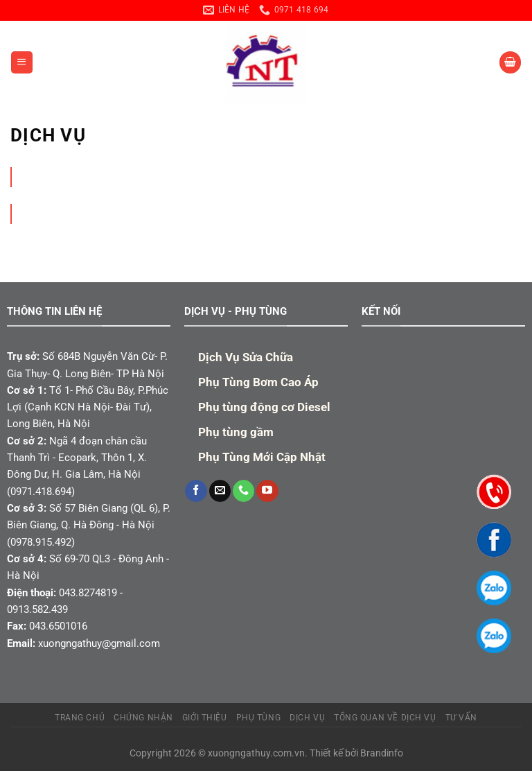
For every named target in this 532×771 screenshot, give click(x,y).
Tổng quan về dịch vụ (385, 718)
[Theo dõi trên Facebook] (196, 491)
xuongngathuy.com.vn (256, 753)
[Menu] (21, 62)
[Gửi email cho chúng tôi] (220, 491)
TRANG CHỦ (80, 718)
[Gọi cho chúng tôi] (243, 491)
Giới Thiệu (205, 718)
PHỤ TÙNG (259, 718)
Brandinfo (382, 753)
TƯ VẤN (462, 718)
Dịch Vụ (307, 718)
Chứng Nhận (143, 718)
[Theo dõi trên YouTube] (267, 491)
